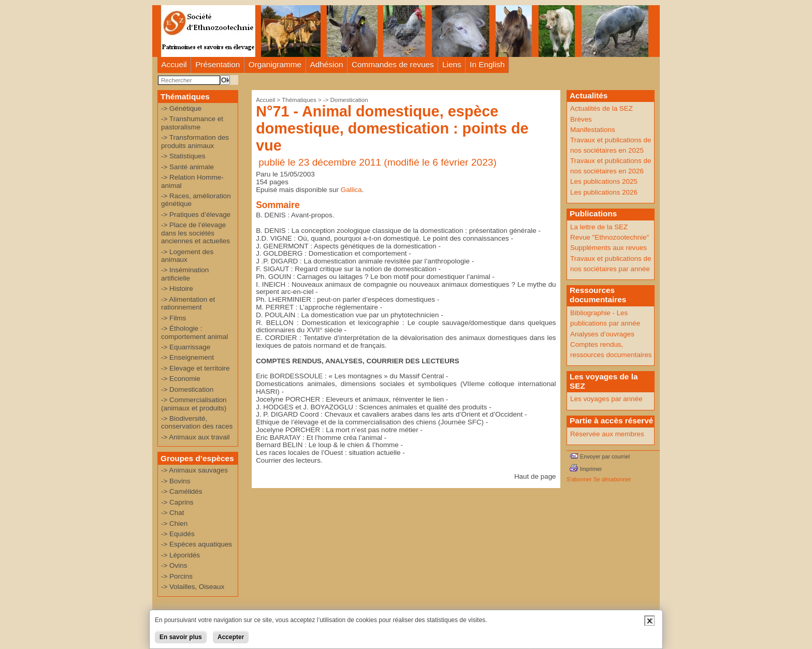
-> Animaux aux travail (195, 437)
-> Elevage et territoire (195, 368)
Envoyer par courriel (605, 456)
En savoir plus (181, 637)
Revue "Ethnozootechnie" (610, 237)
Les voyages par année (606, 399)
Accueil (174, 64)
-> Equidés (178, 534)
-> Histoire (177, 289)
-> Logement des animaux (187, 256)
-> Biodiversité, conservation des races (197, 422)
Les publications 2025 (604, 181)
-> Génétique (181, 108)
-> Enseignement (187, 357)
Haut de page (535, 476)
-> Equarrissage (186, 347)
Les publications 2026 (604, 192)
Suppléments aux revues (608, 248)
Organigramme (275, 64)
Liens (452, 64)
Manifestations (593, 130)
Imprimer (591, 469)
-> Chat (172, 513)
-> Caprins (177, 502)
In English (487, 64)
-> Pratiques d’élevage (196, 215)
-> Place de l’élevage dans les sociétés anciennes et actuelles (195, 233)
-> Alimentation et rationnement (188, 303)
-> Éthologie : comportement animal (194, 332)
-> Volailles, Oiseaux (193, 587)
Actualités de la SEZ (601, 108)
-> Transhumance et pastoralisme (192, 123)
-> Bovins (176, 481)
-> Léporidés (180, 555)
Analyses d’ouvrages (602, 334)
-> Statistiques (183, 156)
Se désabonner (612, 479)
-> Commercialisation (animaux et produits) (194, 404)
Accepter (231, 637)
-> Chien (174, 523)
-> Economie (181, 379)
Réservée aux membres (607, 434)
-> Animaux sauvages (194, 470)
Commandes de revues (393, 64)
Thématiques (299, 100)
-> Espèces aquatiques (197, 544)
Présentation (218, 64)
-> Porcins (177, 576)
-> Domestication (187, 389)
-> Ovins (174, 565)
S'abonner (579, 479)
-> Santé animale (187, 167)
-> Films (173, 318)
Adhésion (327, 64)
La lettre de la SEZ (599, 227)
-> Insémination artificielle (185, 274)
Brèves (581, 119)
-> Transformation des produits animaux (195, 141)
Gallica (351, 190)
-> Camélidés (182, 491)
